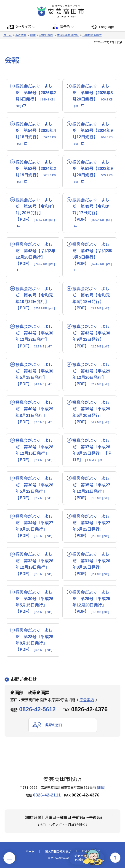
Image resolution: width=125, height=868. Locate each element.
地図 (101, 788)
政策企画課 (46, 35)
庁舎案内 (87, 700)
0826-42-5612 (37, 709)
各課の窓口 (54, 725)
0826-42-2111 (47, 795)
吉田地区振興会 (92, 35)
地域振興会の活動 (68, 35)
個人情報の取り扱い (58, 852)
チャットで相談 (87, 858)
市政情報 (21, 35)
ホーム (8, 35)
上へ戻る (115, 858)
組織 (33, 35)
